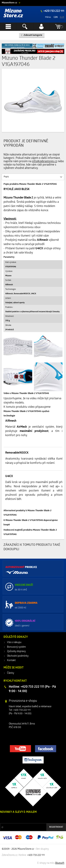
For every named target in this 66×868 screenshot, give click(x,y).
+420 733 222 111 (54, 11)
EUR (62, 17)
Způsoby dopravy (16, 651)
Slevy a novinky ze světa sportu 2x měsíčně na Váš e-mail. (30, 819)
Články (11, 673)
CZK (56, 17)
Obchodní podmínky (18, 656)
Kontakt (11, 660)
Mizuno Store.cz (13, 13)
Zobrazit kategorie (33, 35)
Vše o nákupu (14, 642)
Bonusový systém (16, 647)
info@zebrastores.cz (45, 161)
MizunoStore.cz (9, 3)
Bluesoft (60, 863)
